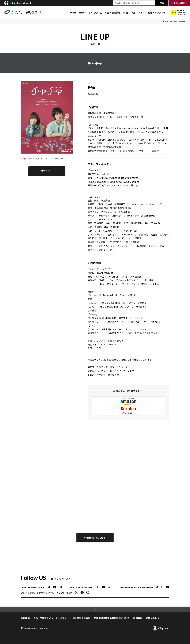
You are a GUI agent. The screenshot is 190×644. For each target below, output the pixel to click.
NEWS (83, 13)
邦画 (126, 13)
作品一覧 (174, 21)
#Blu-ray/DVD (36, 158)
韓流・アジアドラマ (158, 13)
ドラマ (142, 13)
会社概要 (25, 618)
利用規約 (138, 618)
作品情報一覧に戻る (95, 538)
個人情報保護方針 (81, 618)
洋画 (133, 13)
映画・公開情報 (113, 13)
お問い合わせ (153, 618)
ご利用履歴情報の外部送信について (112, 618)
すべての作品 (95, 13)
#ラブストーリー (55, 158)
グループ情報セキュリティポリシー (51, 618)
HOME (73, 13)
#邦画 (24, 158)
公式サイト (47, 171)
